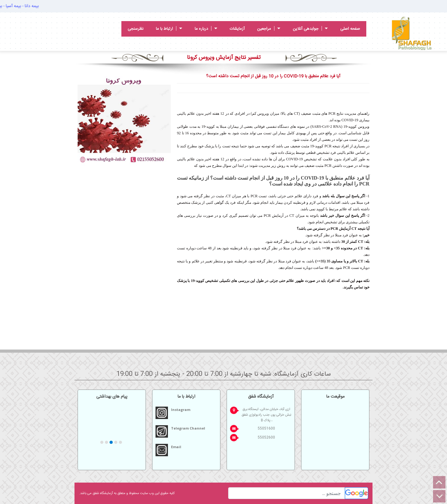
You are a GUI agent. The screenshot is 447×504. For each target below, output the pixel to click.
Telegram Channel (188, 428)
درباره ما (206, 29)
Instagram (181, 410)
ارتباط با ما (169, 29)
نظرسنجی (135, 29)
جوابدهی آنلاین (310, 29)
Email (176, 447)
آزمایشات (237, 29)
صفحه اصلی (350, 29)
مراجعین (269, 29)
